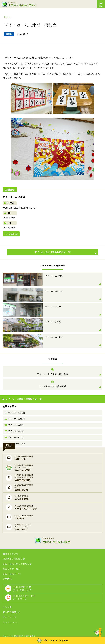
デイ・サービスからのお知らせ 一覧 (22, 399)
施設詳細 (11, 234)
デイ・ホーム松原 (14, 431)
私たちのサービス (12, 569)
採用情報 (7, 579)
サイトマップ (9, 617)
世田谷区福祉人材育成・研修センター (23, 588)
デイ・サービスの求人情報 (53, 384)
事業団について (11, 554)
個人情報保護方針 (12, 612)
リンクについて (11, 622)
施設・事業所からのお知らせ (17, 564)
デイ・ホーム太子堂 (15, 419)
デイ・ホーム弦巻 (14, 425)
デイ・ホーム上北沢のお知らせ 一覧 (65, 252)
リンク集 (7, 607)
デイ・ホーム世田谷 (15, 413)
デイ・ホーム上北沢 (15, 443)
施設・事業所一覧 (12, 574)
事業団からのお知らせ (14, 559)
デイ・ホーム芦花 (14, 437)
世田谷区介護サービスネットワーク (24, 598)
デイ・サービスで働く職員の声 (53, 372)
